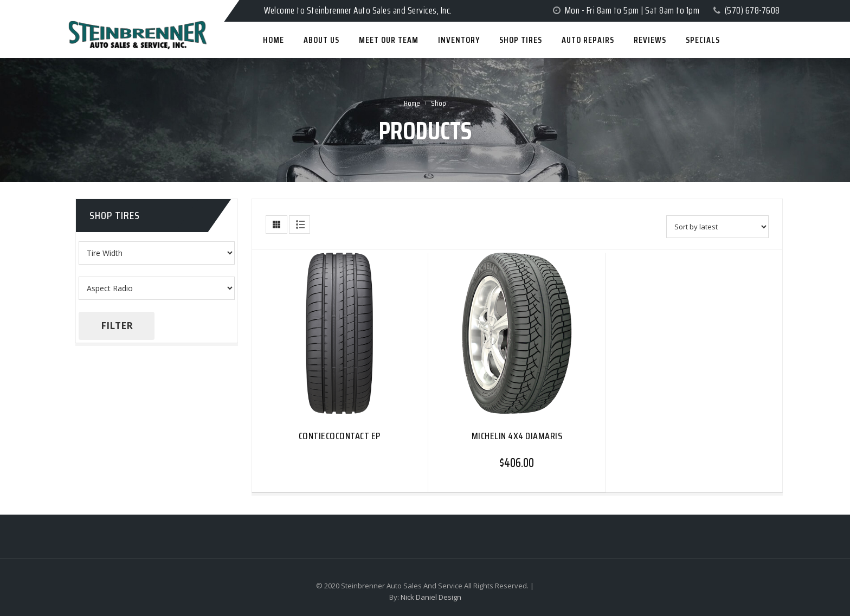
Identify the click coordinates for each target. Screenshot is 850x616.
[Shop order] (717, 227)
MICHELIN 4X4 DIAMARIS (517, 436)
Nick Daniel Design (431, 597)
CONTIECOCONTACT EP (340, 436)
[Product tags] (157, 253)
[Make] (157, 288)
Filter (117, 326)
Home (412, 103)
